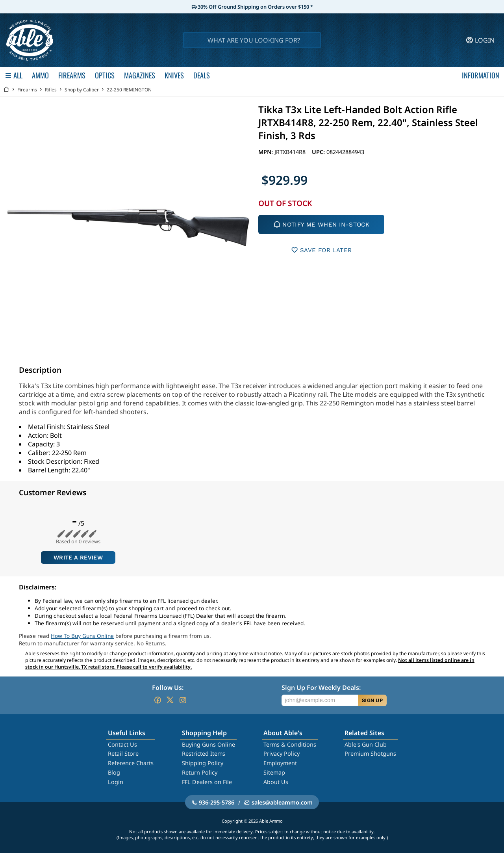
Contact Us (122, 744)
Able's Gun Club (366, 744)
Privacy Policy (282, 754)
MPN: (266, 152)
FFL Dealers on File (207, 782)
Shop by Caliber (82, 90)
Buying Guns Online (208, 744)
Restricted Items (204, 754)
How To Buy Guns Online (82, 636)
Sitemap (274, 772)
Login (116, 782)
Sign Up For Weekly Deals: (321, 688)
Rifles (51, 90)
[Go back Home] (6, 90)
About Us (276, 782)
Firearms (27, 90)
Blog (114, 772)
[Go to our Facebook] (157, 700)
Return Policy (200, 772)
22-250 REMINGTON (129, 90)
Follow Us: (168, 688)
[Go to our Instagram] (183, 700)
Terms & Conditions (290, 744)
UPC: (319, 152)
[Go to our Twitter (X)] (170, 700)
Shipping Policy (203, 763)
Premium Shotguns (370, 754)
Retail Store (123, 754)
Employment (280, 763)
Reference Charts (131, 763)
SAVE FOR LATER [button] (321, 250)
